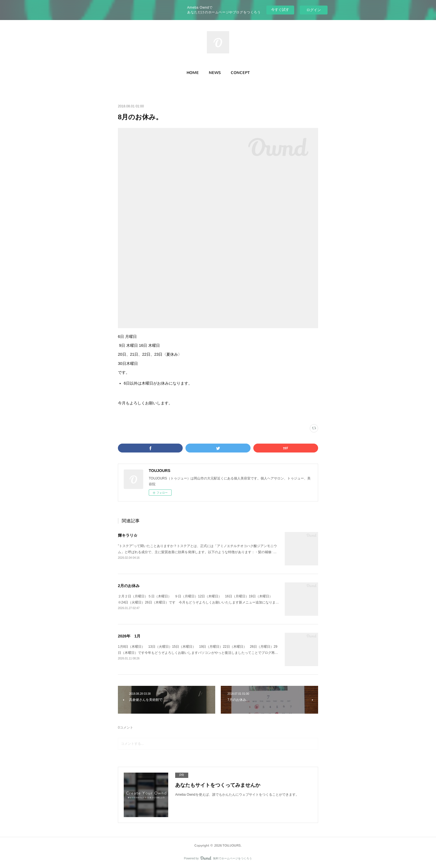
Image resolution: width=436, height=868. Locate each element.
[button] (193, 73)
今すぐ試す (280, 10)
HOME (193, 73)
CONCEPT (240, 73)
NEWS (215, 73)
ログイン (314, 10)
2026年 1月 (129, 636)
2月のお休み (129, 586)
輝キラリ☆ (128, 535)
